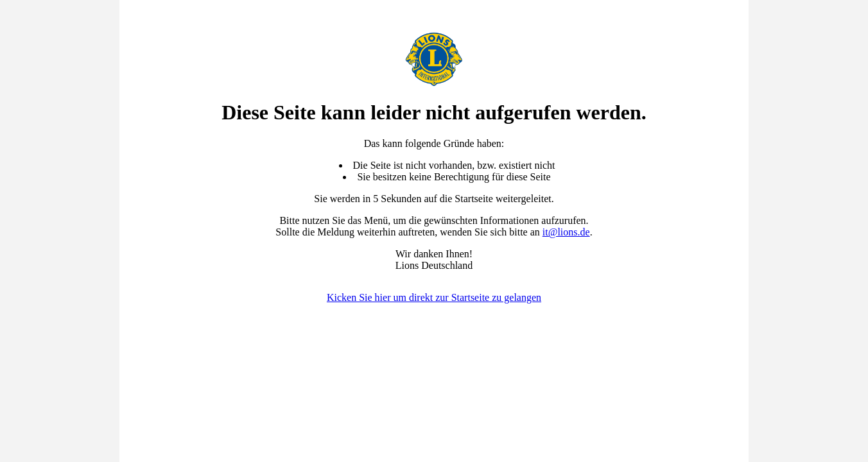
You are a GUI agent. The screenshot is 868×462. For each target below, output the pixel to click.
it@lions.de (566, 232)
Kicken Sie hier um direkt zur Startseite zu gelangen (434, 297)
